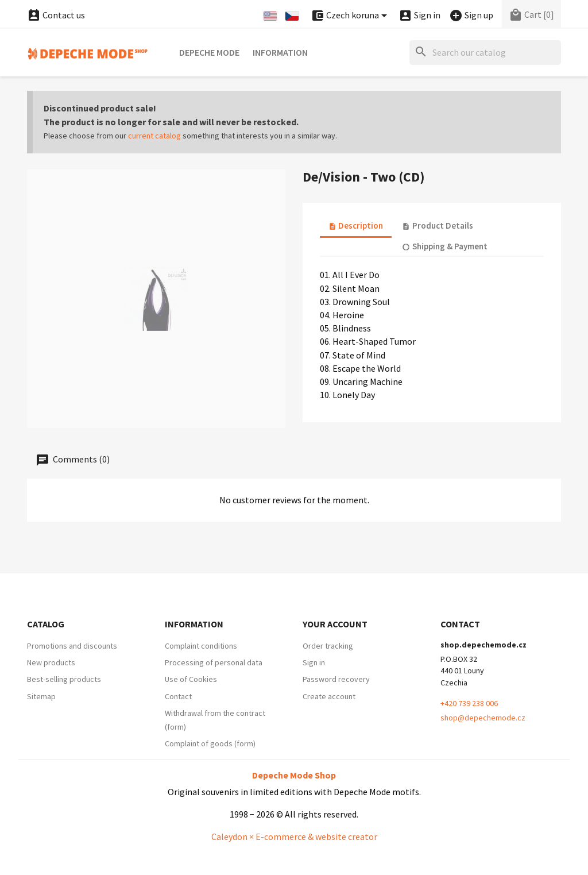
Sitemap (41, 696)
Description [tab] (356, 226)
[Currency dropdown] (351, 16)
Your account (335, 624)
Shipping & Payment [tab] (444, 246)
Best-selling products (64, 679)
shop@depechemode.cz (483, 718)
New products (51, 662)
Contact (178, 696)
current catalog (154, 136)
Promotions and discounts (72, 646)
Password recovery (336, 679)
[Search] (485, 53)
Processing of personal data (214, 662)
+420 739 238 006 (469, 703)
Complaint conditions (201, 646)
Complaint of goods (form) (210, 743)
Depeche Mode (209, 52)
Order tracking (328, 646)
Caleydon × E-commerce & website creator (294, 837)
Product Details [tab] (437, 226)
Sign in (314, 662)
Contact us (56, 15)
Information (280, 52)
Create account (329, 696)
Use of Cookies (191, 679)
